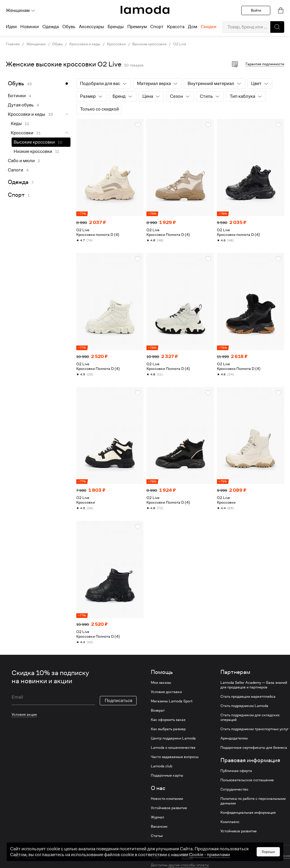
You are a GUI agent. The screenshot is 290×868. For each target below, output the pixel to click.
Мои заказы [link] (161, 683)
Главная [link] (13, 44)
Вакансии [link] (159, 827)
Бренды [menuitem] (116, 27)
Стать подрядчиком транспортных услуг (254, 729)
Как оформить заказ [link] (168, 720)
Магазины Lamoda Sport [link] (172, 701)
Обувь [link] (57, 44)
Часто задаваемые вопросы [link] (175, 757)
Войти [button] (256, 10)
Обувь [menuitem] (69, 27)
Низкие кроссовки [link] (33, 151)
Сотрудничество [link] (234, 789)
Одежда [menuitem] (51, 27)
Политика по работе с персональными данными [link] (253, 801)
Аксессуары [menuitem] (91, 27)
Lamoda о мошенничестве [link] (173, 748)
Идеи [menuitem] (11, 27)
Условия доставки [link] (166, 692)
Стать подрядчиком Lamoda (244, 706)
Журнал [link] (157, 817)
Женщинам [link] (36, 44)
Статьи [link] (157, 836)
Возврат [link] (158, 710)
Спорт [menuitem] (157, 27)
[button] (277, 27)
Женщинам (21, 10)
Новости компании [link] (167, 799)
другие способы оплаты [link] (189, 865)
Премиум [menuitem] (137, 27)
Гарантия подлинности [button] (265, 64)
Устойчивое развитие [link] (169, 808)
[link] (145, 10)
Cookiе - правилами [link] (210, 855)
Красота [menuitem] (176, 27)
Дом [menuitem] (193, 27)
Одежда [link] (18, 182)
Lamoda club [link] (162, 766)
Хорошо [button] (268, 852)
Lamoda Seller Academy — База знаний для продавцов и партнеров (254, 685)
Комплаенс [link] (230, 822)
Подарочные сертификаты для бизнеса (254, 748)
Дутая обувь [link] (21, 105)
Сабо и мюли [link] (21, 161)
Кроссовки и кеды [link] (85, 44)
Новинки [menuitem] (30, 27)
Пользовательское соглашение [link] (247, 780)
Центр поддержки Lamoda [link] (173, 738)
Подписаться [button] (118, 692)
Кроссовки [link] (116, 44)
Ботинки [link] (17, 96)
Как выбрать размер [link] (168, 729)
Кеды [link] (16, 124)
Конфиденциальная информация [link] (248, 813)
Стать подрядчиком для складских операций (250, 717)
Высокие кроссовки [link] (149, 44)
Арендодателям (234, 738)
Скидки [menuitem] (209, 27)
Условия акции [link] (24, 706)
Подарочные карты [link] (167, 775)
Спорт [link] (16, 195)
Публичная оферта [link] (236, 771)
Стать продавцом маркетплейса (248, 697)
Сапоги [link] (16, 170)
